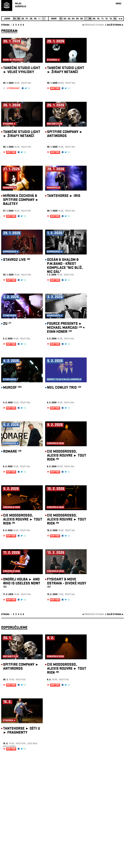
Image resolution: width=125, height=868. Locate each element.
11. (103, 19)
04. (73, 19)
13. (111, 19)
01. (61, 19)
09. (94, 19)
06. (82, 19)
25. (19, 19)
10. (98, 19)
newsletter (108, 807)
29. (35, 19)
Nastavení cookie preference (11, 835)
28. (31, 19)
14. (115, 19)
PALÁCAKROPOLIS (21, 5)
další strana (114, 25)
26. (23, 19)
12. (107, 19)
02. (65, 19)
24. (15, 19)
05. (78, 19)
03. (69, 19)
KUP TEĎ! (55, 89)
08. (90, 19)
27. (27, 19)
